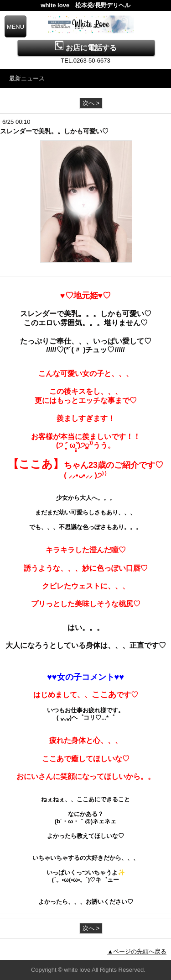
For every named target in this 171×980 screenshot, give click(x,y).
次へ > (91, 103)
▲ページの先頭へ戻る (137, 951)
